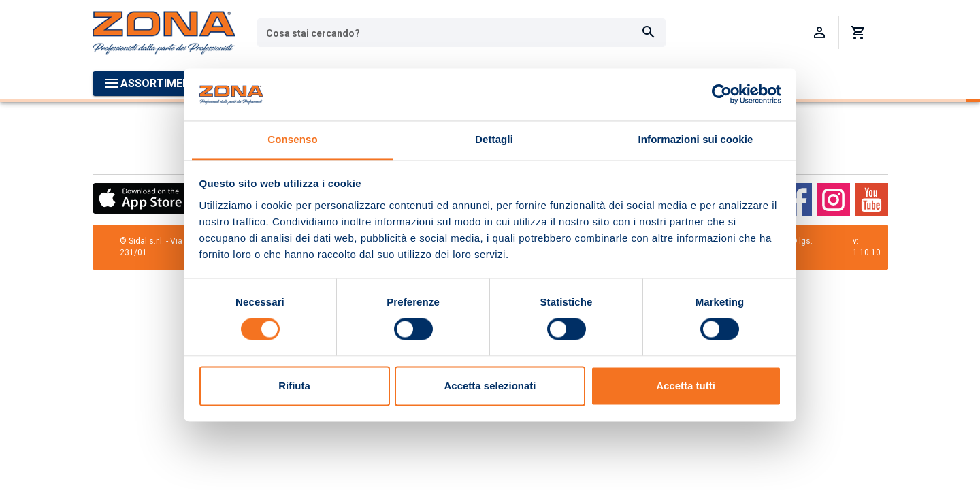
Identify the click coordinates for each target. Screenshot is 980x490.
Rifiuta (294, 386)
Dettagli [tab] (494, 139)
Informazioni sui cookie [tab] (696, 139)
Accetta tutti (686, 386)
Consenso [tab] (292, 139)
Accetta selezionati (490, 386)
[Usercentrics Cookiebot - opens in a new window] (722, 95)
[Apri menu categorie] (154, 84)
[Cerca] (649, 33)
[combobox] (461, 33)
